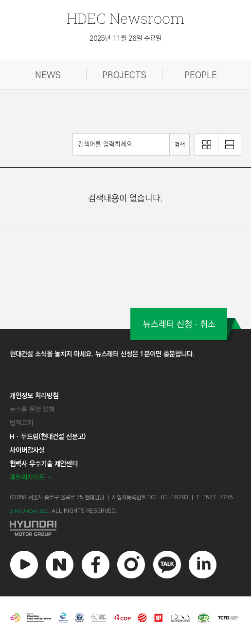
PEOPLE (201, 76)
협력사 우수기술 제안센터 (44, 464)
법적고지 (21, 423)
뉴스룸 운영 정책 (32, 409)
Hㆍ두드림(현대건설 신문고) (48, 437)
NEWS (48, 76)
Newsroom (125, 18)
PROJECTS (124, 76)
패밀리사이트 (27, 477)
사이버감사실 (27, 450)
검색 (179, 145)
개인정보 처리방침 (34, 396)
